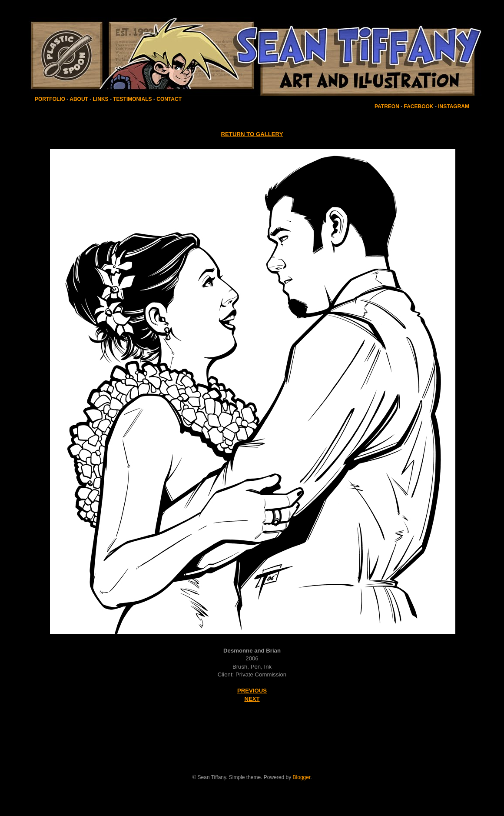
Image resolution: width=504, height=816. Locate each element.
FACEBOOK (419, 107)
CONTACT (169, 99)
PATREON (387, 107)
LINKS (101, 99)
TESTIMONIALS (132, 99)
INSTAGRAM (454, 107)
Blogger (302, 777)
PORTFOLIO (51, 99)
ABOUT (79, 99)
